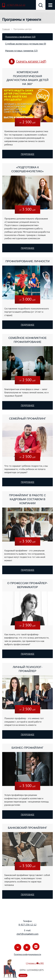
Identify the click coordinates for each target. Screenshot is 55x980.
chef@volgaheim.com (27, 934)
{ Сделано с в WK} (35, 963)
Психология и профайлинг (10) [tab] (20, 37)
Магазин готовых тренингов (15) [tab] (21, 51)
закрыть (23, 975)
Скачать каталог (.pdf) (27, 61)
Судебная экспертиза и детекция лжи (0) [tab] (26, 44)
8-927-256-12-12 (28, 925)
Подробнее (28, 154)
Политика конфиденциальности (27, 954)
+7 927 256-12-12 (14, 5)
